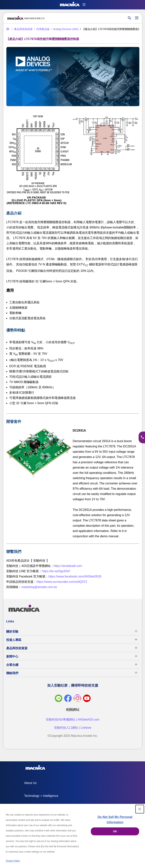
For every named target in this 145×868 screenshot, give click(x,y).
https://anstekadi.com (68, 566)
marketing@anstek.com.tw (39, 587)
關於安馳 (12, 632)
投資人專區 (14, 640)
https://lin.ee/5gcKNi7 (56, 571)
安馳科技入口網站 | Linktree (73, 728)
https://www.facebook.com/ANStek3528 (75, 576)
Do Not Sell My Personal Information (115, 820)
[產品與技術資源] (22, 29)
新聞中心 (12, 656)
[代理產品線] (41, 29)
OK (115, 831)
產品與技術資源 (17, 648)
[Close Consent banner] (140, 809)
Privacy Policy (13, 861)
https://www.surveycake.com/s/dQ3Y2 (62, 582)
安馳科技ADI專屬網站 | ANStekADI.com (73, 720)
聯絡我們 (12, 673)
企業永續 (12, 665)
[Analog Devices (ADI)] (64, 29)
